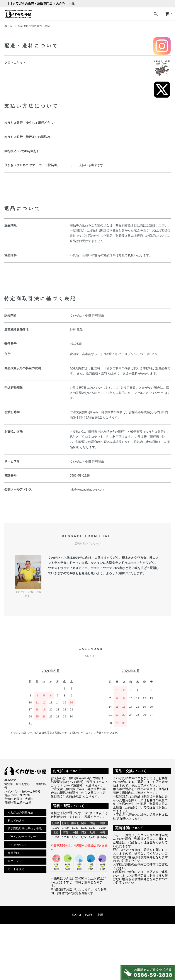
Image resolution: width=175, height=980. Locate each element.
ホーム (8, 26)
